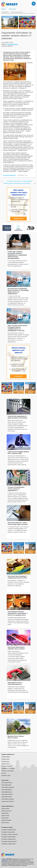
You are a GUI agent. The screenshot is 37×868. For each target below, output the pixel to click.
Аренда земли (5, 818)
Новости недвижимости (17, 12)
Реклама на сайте (6, 775)
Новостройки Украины (7, 783)
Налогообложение (12, 44)
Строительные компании (8, 801)
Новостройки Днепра (7, 790)
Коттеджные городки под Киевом (10, 834)
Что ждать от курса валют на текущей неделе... (20, 181)
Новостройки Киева (6, 785)
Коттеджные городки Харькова (9, 841)
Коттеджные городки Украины (9, 830)
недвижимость (5, 860)
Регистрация (12, 9)
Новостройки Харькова (7, 794)
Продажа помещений (7, 766)
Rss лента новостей (9, 175)
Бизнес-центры (5, 823)
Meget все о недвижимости (18, 855)
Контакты (4, 773)
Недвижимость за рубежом (8, 768)
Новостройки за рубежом (8, 799)
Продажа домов (5, 761)
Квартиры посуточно (6, 811)
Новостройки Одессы (7, 792)
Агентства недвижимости (8, 771)
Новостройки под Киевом (8, 787)
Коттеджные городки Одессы (9, 839)
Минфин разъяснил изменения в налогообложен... (17, 183)
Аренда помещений (6, 820)
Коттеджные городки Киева (8, 832)
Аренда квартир (5, 808)
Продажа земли (5, 764)
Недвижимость (5, 12)
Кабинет (4, 9)
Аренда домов (5, 813)
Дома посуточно (5, 816)
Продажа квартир (6, 757)
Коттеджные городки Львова (8, 844)
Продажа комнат (6, 759)
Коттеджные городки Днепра (8, 837)
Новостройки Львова (7, 797)
